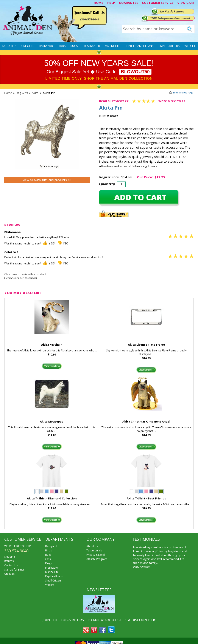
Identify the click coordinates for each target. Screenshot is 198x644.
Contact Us (11, 565)
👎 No (63, 243)
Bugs (74, 46)
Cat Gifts (28, 46)
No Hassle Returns (172, 11)
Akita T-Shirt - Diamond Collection (52, 498)
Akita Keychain (52, 345)
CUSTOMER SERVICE (158, 3)
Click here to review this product (25, 274)
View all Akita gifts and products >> (47, 180)
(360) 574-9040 (90, 19)
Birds (62, 46)
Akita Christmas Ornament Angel (146, 421)
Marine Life (112, 46)
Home (8, 93)
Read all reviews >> (114, 101)
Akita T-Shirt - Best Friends (146, 498)
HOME (99, 3)
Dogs (48, 563)
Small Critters (169, 46)
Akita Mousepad (52, 421)
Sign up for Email (14, 570)
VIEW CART (186, 3)
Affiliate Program (97, 559)
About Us (92, 546)
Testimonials (94, 550)
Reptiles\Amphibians (139, 46)
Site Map (9, 574)
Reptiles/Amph (54, 576)
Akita (35, 93)
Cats (48, 559)
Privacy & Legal (96, 555)
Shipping (10, 557)
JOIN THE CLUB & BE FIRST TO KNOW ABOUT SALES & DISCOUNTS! (97, 620)
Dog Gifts (9, 46)
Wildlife (190, 46)
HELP (111, 3)
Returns (9, 561)
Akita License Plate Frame (146, 345)
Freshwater (91, 46)
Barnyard (46, 46)
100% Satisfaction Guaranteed (170, 18)
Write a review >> (172, 101)
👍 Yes (49, 243)
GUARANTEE (129, 3)
